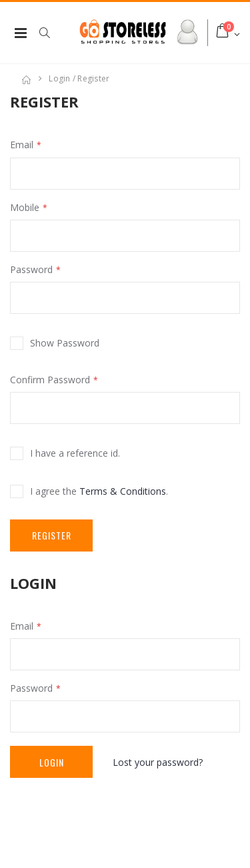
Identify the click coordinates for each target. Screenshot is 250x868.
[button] (51, 33)
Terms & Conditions (123, 491)
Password (31, 269)
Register (52, 535)
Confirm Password (50, 380)
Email (22, 145)
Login (52, 762)
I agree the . (99, 491)
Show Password (65, 343)
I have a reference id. (75, 453)
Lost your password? (158, 762)
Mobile (25, 207)
